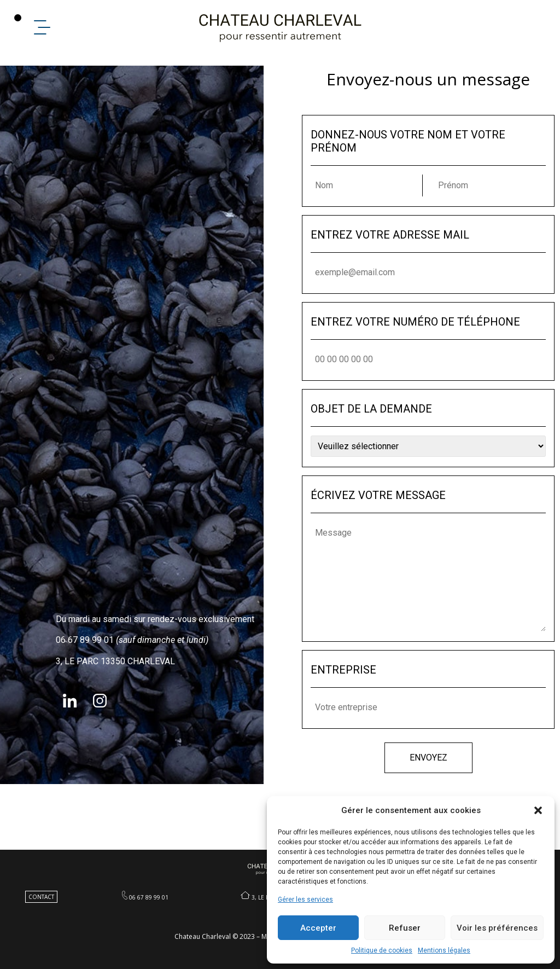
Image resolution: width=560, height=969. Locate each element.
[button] (538, 810)
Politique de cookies (382, 950)
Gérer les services (305, 900)
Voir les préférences (497, 928)
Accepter (318, 928)
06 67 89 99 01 (149, 897)
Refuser (405, 928)
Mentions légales (444, 950)
